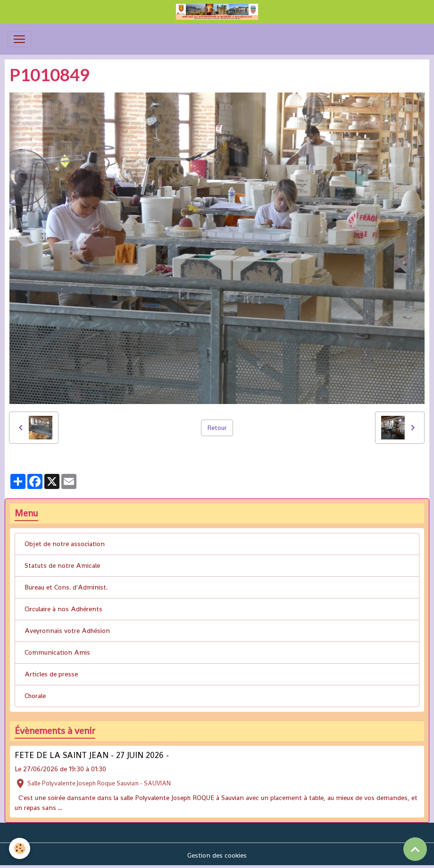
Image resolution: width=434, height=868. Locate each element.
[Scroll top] (415, 849)
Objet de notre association (65, 544)
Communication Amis (57, 652)
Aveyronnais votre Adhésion (67, 631)
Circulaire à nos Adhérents (63, 609)
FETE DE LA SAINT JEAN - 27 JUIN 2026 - (92, 755)
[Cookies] (20, 848)
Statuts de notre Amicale (62, 565)
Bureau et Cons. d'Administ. (66, 587)
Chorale (35, 696)
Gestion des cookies (217, 855)
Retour (217, 428)
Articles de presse (51, 674)
